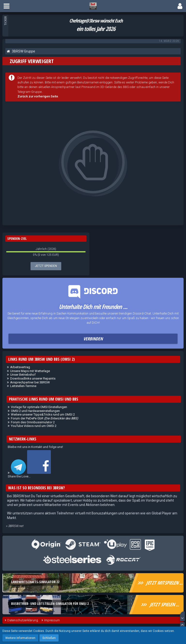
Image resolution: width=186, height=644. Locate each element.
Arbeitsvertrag (20, 367)
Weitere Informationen (20, 638)
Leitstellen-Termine (23, 386)
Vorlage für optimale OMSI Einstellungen (39, 407)
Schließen (49, 638)
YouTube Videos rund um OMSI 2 (34, 426)
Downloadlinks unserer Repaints (33, 378)
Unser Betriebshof (23, 375)
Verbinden (93, 339)
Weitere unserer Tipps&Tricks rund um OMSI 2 (43, 414)
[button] (7, 6)
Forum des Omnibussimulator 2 (33, 422)
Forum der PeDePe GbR (45, 418)
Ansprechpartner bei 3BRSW (30, 382)
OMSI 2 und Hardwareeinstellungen (35, 411)
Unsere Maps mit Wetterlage (30, 371)
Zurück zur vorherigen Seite (38, 96)
